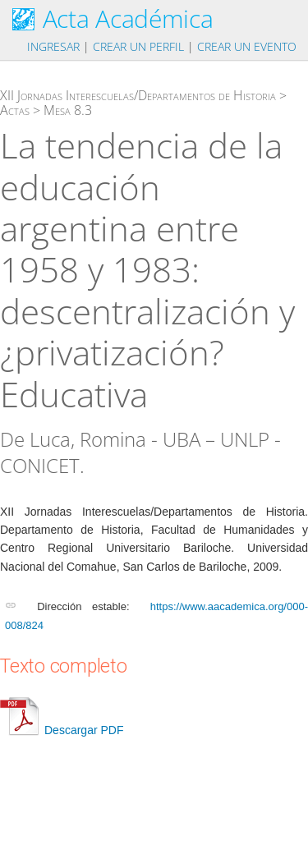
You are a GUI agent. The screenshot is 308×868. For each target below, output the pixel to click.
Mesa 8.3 (68, 110)
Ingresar (53, 46)
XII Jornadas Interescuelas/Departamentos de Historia (138, 95)
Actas (15, 110)
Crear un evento (247, 46)
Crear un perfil (138, 46)
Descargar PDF (62, 730)
